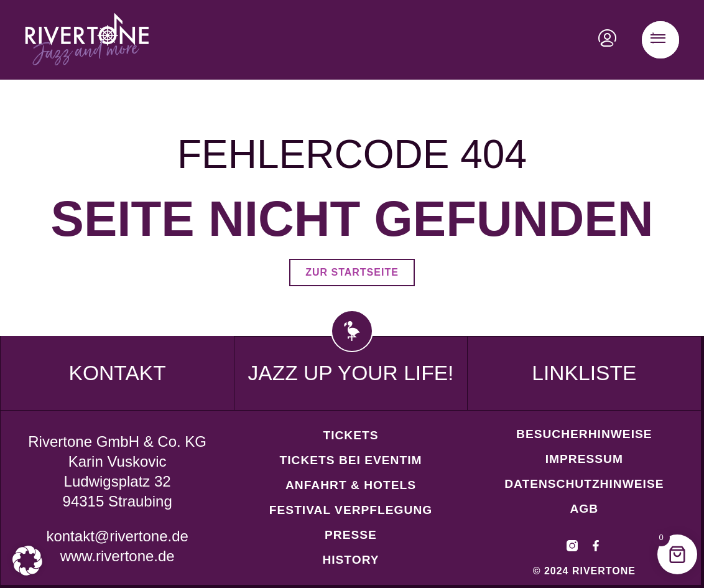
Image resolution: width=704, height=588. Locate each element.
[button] (27, 561)
